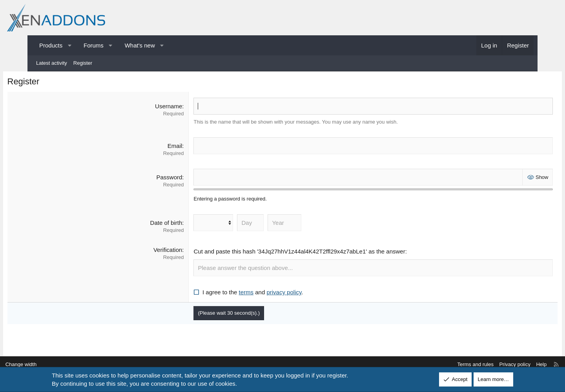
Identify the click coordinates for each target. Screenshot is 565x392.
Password (178, 179)
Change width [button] (51, 365)
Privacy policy (485, 365)
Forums (94, 45)
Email (184, 147)
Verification (177, 252)
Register (83, 63)
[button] (70, 45)
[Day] (259, 225)
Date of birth (175, 225)
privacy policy (293, 294)
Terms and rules (446, 365)
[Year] (293, 225)
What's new (140, 45)
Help (512, 365)
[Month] (222, 225)
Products (51, 45)
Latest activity (52, 63)
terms (255, 294)
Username (178, 108)
